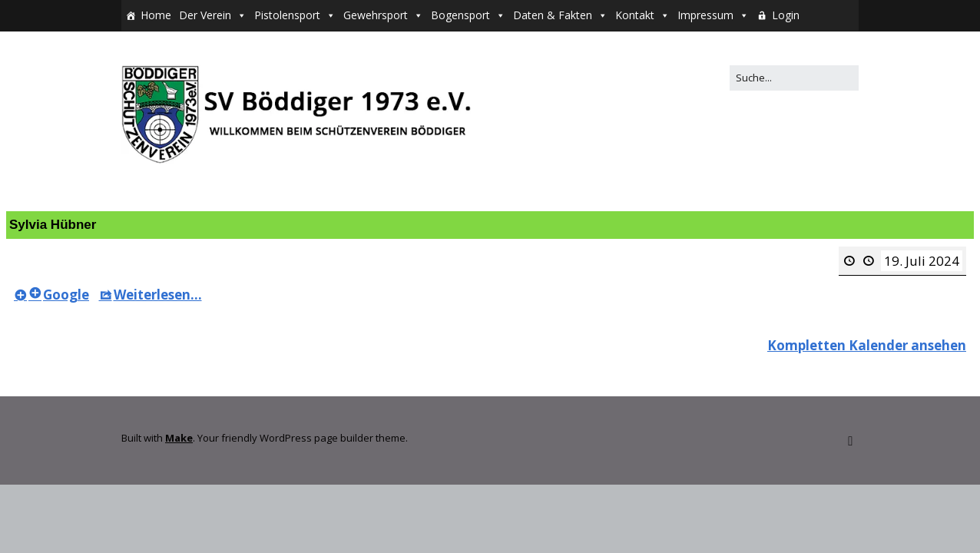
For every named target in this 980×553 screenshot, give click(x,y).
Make (179, 438)
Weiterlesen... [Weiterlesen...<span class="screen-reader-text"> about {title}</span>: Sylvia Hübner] (151, 295)
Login (786, 15)
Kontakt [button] (635, 15)
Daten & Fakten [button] (553, 15)
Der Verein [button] (205, 15)
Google (59, 295)
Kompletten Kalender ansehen (867, 345)
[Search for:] (794, 78)
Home (156, 15)
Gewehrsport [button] (376, 15)
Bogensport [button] (460, 15)
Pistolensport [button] (287, 15)
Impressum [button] (705, 15)
